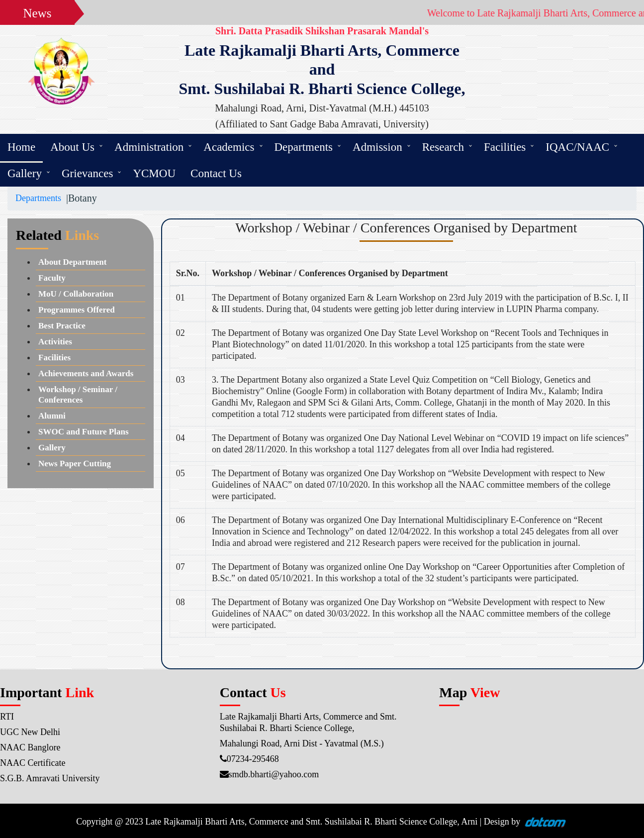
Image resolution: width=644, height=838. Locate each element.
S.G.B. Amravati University (50, 778)
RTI (7, 717)
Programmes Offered (77, 310)
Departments (304, 147)
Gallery (25, 173)
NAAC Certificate (33, 763)
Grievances (87, 173)
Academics (229, 147)
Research (443, 147)
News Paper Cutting (75, 464)
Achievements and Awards (86, 373)
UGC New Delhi (30, 732)
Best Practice (62, 326)
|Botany (79, 198)
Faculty (52, 278)
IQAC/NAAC (577, 147)
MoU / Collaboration (76, 294)
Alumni (52, 416)
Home (21, 147)
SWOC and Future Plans (84, 432)
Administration (149, 147)
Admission (377, 147)
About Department (72, 262)
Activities (55, 342)
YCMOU (154, 173)
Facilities (505, 147)
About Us (72, 147)
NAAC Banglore (30, 747)
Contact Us (216, 173)
